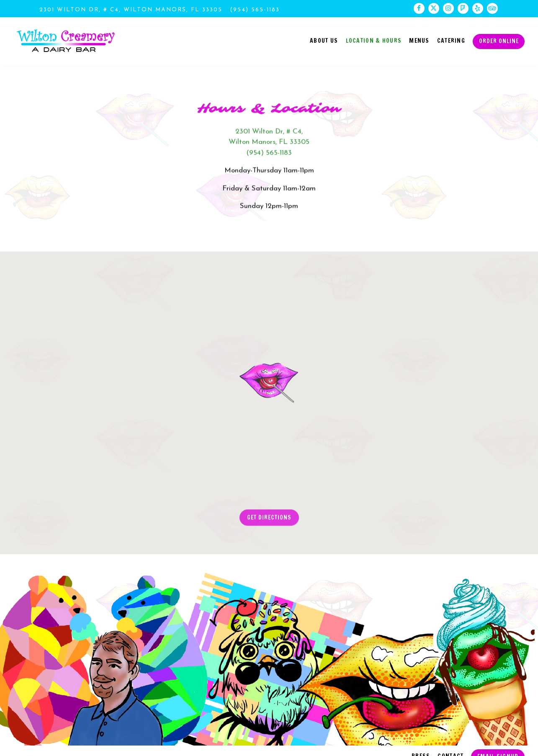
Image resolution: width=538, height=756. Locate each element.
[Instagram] (448, 8)
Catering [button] (451, 40)
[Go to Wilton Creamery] (131, 10)
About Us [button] (324, 40)
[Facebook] (419, 8)
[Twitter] (434, 8)
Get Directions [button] (269, 519)
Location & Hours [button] (374, 40)
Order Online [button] (499, 41)
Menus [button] (419, 40)
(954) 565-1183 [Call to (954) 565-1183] (255, 10)
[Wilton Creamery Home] (66, 41)
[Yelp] (478, 8)
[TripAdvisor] (492, 8)
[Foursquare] (463, 8)
